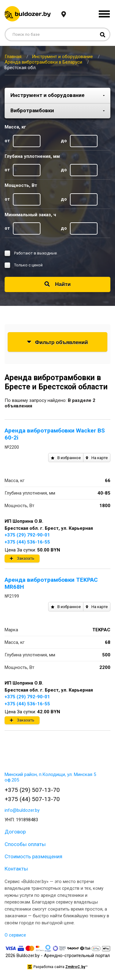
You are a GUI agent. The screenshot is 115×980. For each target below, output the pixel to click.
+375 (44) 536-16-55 (27, 542)
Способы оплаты (25, 844)
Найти (58, 284)
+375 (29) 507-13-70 (32, 790)
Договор (15, 832)
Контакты (16, 869)
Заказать (22, 558)
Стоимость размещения (33, 856)
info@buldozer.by (22, 810)
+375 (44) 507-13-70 (32, 799)
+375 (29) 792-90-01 (27, 535)
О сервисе (15, 935)
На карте (97, 458)
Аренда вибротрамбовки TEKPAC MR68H (51, 583)
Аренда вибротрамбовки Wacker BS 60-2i (55, 434)
